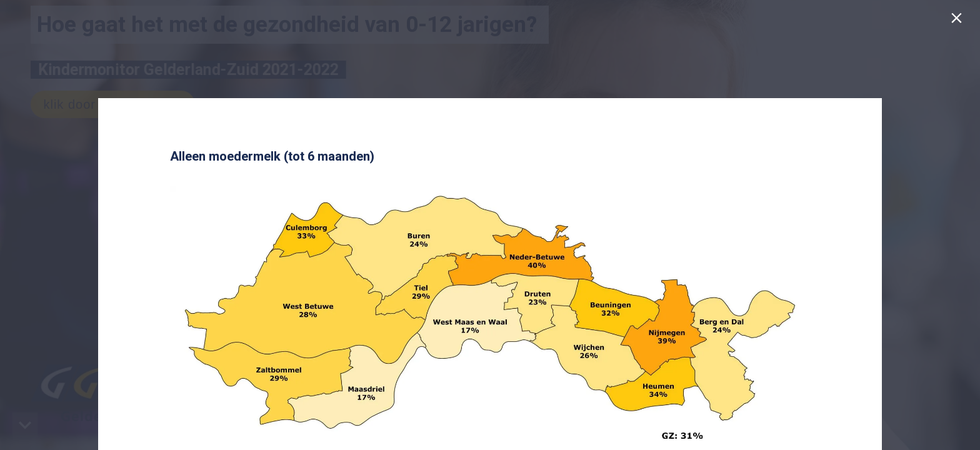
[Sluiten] (959, 21)
